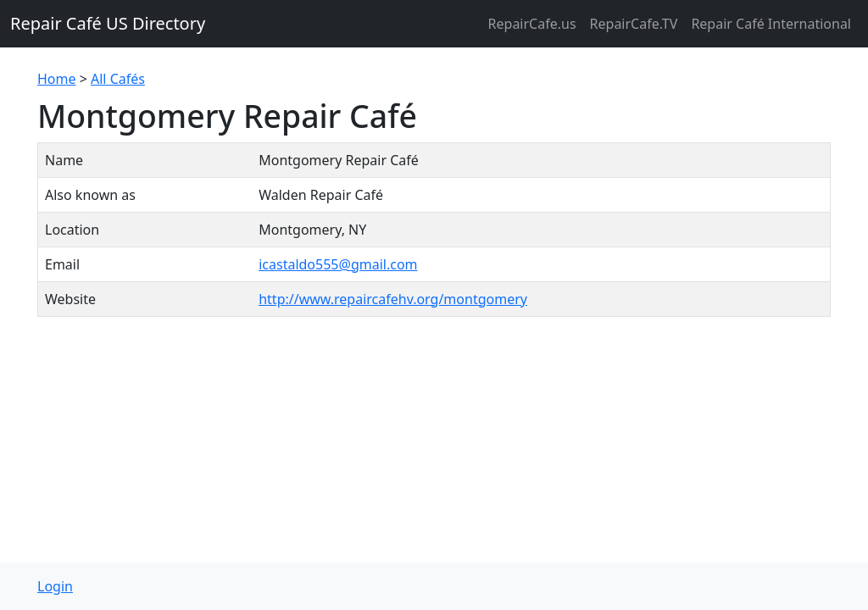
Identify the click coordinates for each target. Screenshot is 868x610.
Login (55, 586)
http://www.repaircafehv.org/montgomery (393, 299)
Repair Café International (771, 24)
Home (57, 79)
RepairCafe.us (532, 24)
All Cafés (118, 79)
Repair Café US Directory (108, 23)
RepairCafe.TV (634, 24)
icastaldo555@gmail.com (338, 264)
